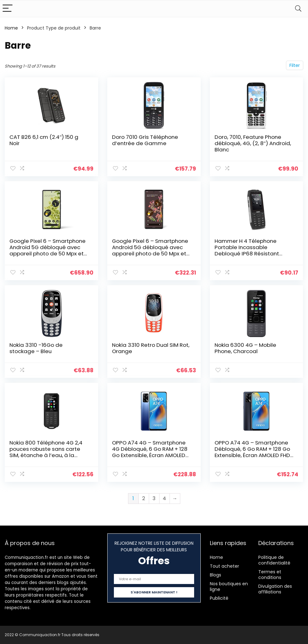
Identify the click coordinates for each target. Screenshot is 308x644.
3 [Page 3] (154, 498)
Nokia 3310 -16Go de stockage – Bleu (36, 348)
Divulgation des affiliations (275, 589)
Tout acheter (224, 566)
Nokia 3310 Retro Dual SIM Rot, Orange (151, 348)
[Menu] (8, 9)
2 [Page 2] (144, 498)
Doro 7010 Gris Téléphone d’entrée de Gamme (145, 140)
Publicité (219, 598)
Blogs (216, 575)
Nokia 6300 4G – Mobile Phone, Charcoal (245, 348)
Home (11, 28)
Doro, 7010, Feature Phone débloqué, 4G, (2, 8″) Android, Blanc (253, 143)
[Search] (298, 9)
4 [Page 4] (164, 498)
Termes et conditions (270, 575)
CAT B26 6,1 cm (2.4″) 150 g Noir (44, 140)
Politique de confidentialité (274, 560)
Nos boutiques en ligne (229, 587)
